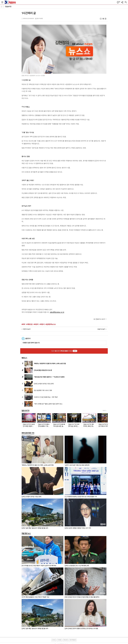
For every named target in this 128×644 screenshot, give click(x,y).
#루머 (23, 324)
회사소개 (65, 640)
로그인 (54, 640)
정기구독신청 (73, 640)
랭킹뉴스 (24, 358)
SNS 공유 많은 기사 (28, 433)
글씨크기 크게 (105, 19)
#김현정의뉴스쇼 (51, 324)
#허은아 (36, 324)
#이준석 (42, 324)
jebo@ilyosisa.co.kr (57, 312)
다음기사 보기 (101, 329)
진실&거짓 (8, 7)
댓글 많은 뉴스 (26, 533)
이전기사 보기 (27, 329)
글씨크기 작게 (101, 19)
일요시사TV (26, 411)
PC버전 (59, 640)
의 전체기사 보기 (99, 319)
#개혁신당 (29, 324)
